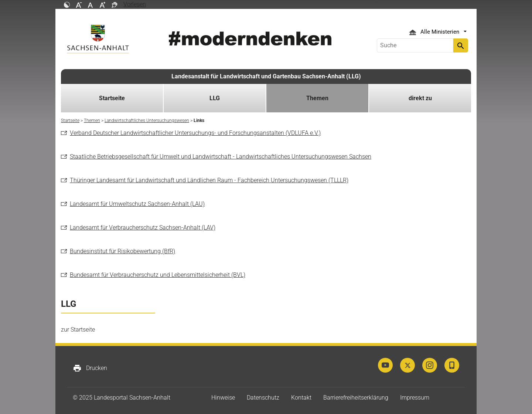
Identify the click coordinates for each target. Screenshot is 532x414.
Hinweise (223, 398)
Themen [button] (317, 98)
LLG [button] (215, 98)
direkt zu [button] (420, 98)
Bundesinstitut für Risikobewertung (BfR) (122, 251)
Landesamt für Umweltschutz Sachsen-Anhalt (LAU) (137, 204)
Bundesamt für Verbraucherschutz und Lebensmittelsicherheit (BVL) (158, 275)
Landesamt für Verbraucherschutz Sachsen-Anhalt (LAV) (143, 228)
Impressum (415, 398)
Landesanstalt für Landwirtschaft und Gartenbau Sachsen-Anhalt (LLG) (266, 76)
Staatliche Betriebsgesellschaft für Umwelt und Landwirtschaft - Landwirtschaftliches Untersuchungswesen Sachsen (221, 157)
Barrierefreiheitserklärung (356, 398)
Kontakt (301, 398)
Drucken (90, 368)
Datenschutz (263, 398)
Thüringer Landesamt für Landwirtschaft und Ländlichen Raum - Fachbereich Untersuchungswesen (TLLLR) (209, 180)
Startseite (112, 98)
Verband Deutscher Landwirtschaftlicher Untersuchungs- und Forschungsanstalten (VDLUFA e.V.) (195, 133)
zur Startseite (78, 330)
